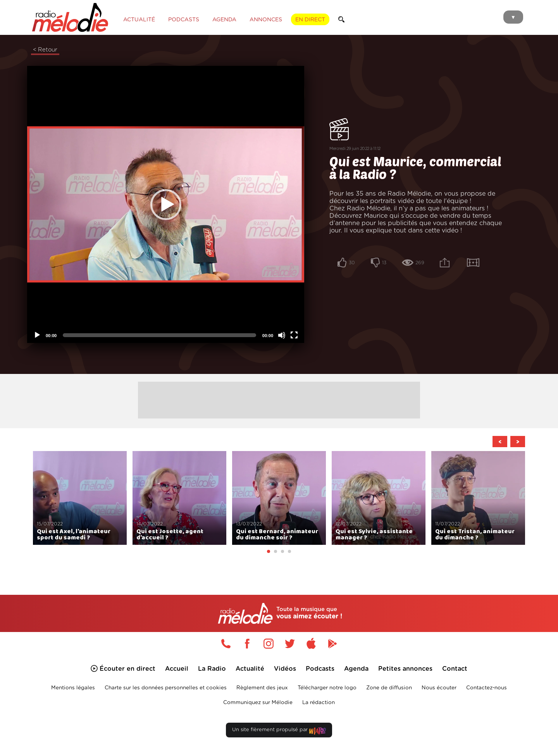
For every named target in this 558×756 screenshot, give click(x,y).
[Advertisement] (279, 399)
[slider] (159, 335)
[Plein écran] (294, 335)
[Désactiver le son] (282, 335)
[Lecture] (37, 335)
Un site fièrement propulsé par (279, 731)
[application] (166, 204)
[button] (166, 205)
